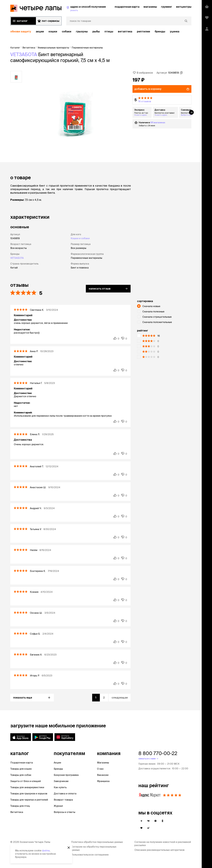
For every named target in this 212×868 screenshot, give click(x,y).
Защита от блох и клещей (26, 781)
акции (40, 31)
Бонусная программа (66, 775)
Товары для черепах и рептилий (29, 800)
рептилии (143, 31)
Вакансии (103, 775)
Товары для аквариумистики (27, 787)
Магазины (103, 763)
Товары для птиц (20, 806)
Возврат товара (63, 800)
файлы (46, 850)
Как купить (60, 787)
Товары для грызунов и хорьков (29, 793)
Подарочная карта (22, 763)
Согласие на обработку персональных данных (94, 848)
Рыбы (96, 31)
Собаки (67, 31)
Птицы (109, 31)
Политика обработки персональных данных (97, 842)
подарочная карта (127, 7)
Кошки (53, 31)
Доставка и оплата (65, 793)
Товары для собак (21, 775)
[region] (101, 32)
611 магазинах (158, 123)
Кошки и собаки (80, 238)
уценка (175, 31)
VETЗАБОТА (24, 54)
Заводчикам (61, 781)
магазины (150, 7)
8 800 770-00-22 (158, 753)
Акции (57, 763)
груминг (167, 7)
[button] (162, 100)
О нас (100, 769)
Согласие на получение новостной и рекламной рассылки (163, 844)
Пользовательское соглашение (90, 855)
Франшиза (103, 781)
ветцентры (184, 7)
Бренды (58, 769)
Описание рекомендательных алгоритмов (159, 850)
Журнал (58, 806)
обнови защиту (21, 31)
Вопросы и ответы (64, 812)
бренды (160, 31)
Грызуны (82, 31)
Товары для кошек (21, 769)
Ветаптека (125, 31)
